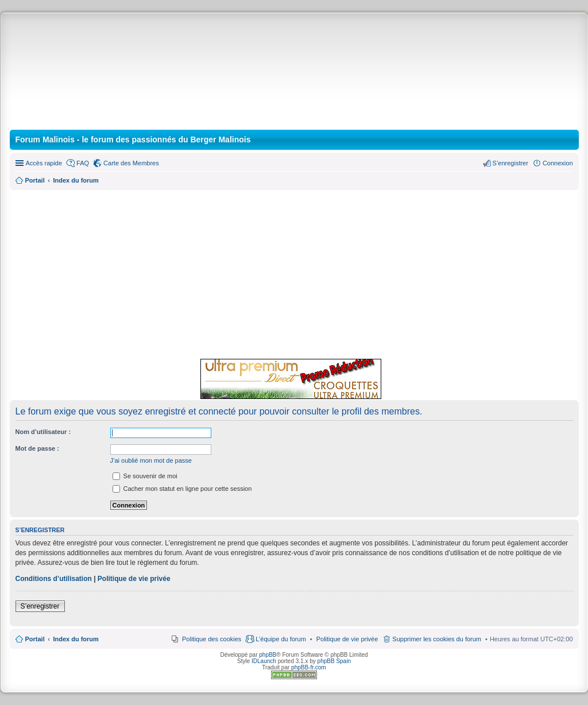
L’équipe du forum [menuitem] (281, 639)
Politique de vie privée (134, 579)
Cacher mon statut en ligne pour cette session (182, 489)
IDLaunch (264, 661)
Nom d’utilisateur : (43, 432)
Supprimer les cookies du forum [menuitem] (437, 639)
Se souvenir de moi (145, 476)
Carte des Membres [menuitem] (131, 163)
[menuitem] (347, 639)
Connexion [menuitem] (558, 163)
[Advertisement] (294, 273)
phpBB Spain (334, 661)
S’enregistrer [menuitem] (510, 163)
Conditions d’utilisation (54, 579)
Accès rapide (44, 163)
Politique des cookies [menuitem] (212, 639)
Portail (35, 180)
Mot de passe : (37, 448)
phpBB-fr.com (309, 667)
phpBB (268, 655)
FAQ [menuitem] (83, 163)
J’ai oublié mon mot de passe (151, 460)
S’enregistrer (40, 606)
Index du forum (76, 639)
